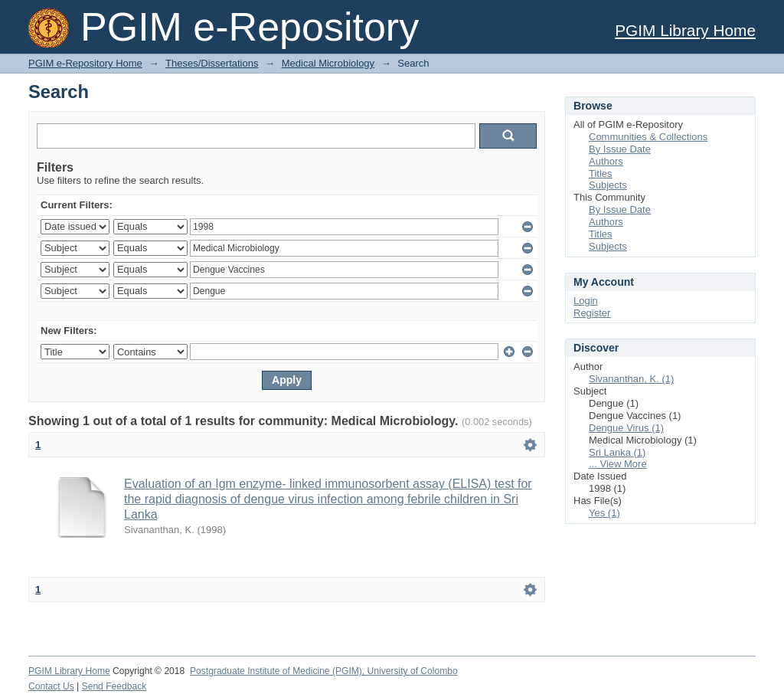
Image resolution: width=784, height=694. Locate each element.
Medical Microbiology (328, 63)
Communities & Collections (648, 137)
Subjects (608, 185)
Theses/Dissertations (212, 63)
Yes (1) (604, 513)
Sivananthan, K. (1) (631, 379)
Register (592, 313)
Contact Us (51, 686)
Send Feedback (114, 686)
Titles (601, 173)
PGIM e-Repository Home (85, 63)
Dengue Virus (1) (626, 428)
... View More (618, 464)
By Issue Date (620, 149)
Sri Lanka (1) (617, 452)
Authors (606, 161)
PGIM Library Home (685, 30)
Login (586, 301)
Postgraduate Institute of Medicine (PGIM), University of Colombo (324, 671)
